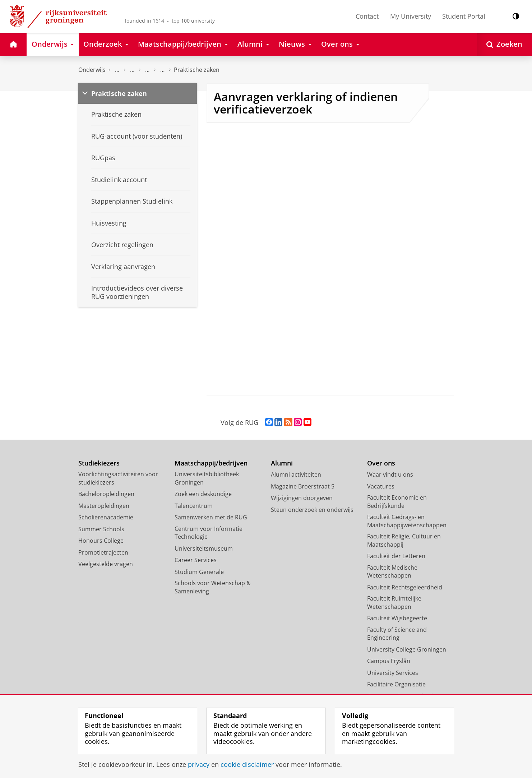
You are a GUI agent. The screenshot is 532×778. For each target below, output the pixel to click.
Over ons (381, 463)
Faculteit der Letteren (396, 556)
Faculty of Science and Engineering (397, 634)
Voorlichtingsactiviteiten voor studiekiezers (118, 478)
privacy (199, 764)
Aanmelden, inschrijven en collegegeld (117, 70)
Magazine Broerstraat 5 (303, 486)
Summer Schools (101, 529)
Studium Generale (199, 572)
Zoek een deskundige (203, 494)
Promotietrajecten (103, 552)
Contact (367, 16)
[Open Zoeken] (504, 44)
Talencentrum (194, 506)
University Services (393, 673)
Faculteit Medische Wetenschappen (392, 572)
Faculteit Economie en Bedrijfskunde (397, 502)
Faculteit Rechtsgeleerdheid (405, 587)
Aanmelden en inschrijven (132, 70)
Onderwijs (92, 70)
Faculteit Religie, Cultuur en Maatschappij (404, 540)
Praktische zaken (197, 70)
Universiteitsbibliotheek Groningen (207, 478)
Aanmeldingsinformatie (162, 70)
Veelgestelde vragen (106, 564)
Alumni (282, 463)
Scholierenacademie (106, 517)
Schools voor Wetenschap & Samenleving (213, 587)
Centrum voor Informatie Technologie (209, 533)
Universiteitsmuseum (204, 548)
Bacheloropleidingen (106, 494)
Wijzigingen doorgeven (302, 498)
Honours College (101, 541)
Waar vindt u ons (390, 474)
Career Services (196, 560)
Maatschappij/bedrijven (211, 463)
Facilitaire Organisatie (396, 684)
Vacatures (381, 486)
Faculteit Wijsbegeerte (397, 618)
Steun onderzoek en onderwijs (312, 510)
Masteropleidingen (104, 506)
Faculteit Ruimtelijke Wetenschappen (394, 603)
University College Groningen (407, 649)
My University (411, 16)
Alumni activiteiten (296, 474)
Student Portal (464, 16)
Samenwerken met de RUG (211, 517)
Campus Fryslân (389, 661)
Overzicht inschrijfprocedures (147, 70)
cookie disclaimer (247, 764)
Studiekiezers (99, 463)
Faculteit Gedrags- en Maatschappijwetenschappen (407, 521)
